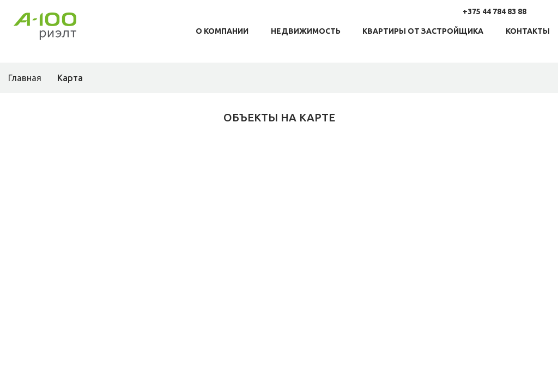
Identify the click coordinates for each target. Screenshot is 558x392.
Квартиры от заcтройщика (423, 31)
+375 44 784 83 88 (495, 11)
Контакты (528, 31)
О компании (222, 31)
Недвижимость (306, 31)
